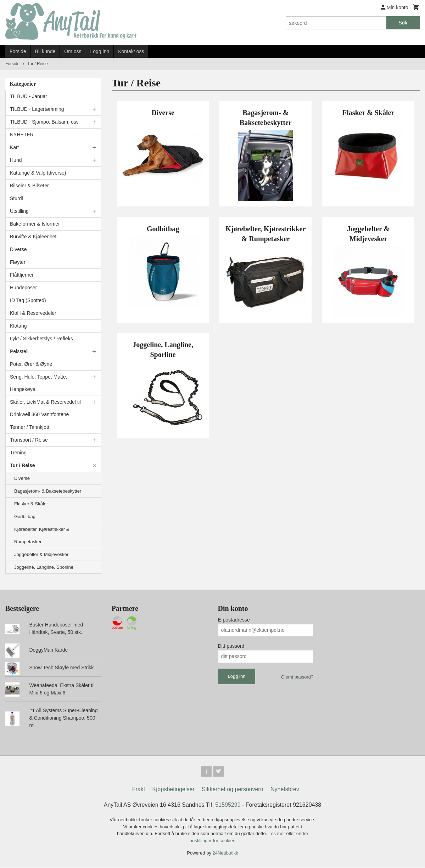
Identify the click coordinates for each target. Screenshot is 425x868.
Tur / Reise (23, 465)
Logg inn (100, 51)
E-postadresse (234, 620)
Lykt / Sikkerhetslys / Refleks (41, 339)
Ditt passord (231, 646)
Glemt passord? (297, 677)
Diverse (18, 249)
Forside (18, 51)
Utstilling (19, 211)
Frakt (139, 790)
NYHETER (22, 135)
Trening (18, 453)
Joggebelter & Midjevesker (41, 554)
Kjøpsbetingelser (174, 790)
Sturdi (16, 198)
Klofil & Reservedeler (33, 313)
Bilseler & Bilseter (29, 186)
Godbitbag (25, 517)
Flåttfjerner (22, 275)
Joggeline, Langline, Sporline (44, 567)
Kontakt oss (131, 51)
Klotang (18, 326)
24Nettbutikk (225, 854)
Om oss (73, 51)
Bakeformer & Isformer (35, 224)
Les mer (277, 835)
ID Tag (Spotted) (28, 300)
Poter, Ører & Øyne (31, 364)
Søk (403, 23)
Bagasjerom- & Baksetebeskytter (48, 491)
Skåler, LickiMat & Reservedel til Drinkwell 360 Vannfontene (45, 408)
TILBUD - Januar (29, 96)
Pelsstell (19, 351)
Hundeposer (23, 288)
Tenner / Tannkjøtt (30, 427)
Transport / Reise (29, 440)
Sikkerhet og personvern (232, 790)
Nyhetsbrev (285, 790)
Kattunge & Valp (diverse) (38, 173)
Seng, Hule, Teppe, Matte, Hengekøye (39, 383)
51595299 (228, 806)
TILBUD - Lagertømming (37, 109)
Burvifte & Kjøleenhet (33, 237)
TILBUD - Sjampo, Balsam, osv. (45, 122)
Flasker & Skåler (31, 504)
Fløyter (18, 262)
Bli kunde (45, 51)
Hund (16, 160)
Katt (14, 147)
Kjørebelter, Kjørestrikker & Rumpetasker (42, 535)
